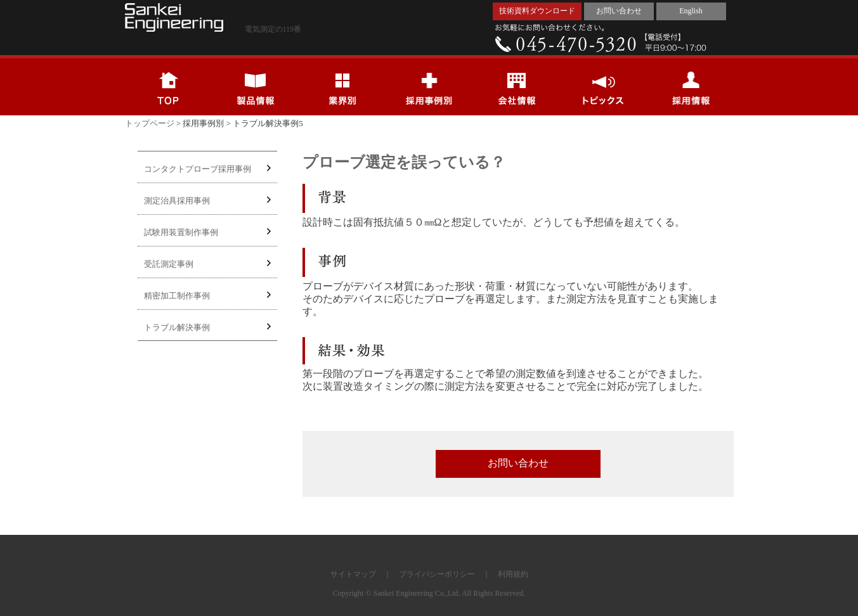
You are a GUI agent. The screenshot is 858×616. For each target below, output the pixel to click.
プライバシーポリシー (437, 574)
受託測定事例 (207, 264)
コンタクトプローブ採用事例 (207, 169)
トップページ (150, 123)
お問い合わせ (619, 11)
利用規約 (513, 574)
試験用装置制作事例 (207, 232)
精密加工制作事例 (207, 296)
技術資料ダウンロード (537, 11)
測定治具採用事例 (207, 201)
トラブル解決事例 (207, 327)
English (691, 11)
